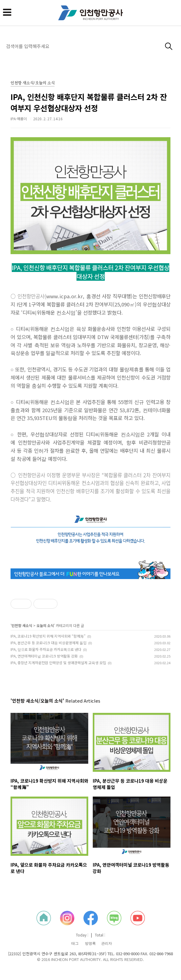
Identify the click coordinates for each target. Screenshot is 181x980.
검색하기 (169, 46)
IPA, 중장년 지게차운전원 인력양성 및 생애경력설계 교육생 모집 (58, 663)
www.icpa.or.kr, (65, 296)
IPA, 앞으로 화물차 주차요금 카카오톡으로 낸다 (46, 649)
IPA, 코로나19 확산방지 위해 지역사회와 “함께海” (48, 636)
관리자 (107, 943)
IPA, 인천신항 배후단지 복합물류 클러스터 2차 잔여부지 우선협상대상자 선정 (89, 102)
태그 (75, 943)
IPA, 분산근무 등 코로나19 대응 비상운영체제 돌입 (48, 643)
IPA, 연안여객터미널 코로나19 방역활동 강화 (44, 656)
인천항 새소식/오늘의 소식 (33, 83)
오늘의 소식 (45, 625)
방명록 (90, 943)
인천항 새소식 (22, 625)
